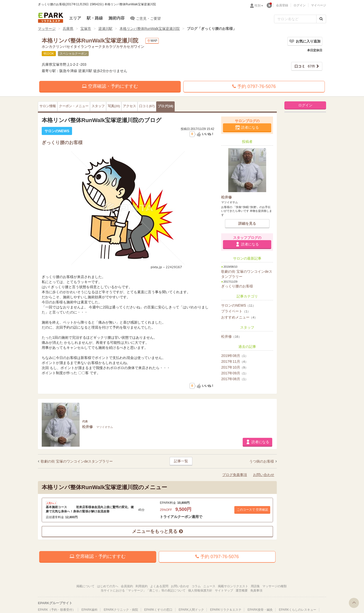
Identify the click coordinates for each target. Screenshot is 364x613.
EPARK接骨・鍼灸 (260, 610)
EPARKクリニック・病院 (121, 610)
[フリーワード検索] (295, 19)
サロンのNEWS (238, 305)
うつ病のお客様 (262, 461)
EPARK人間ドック (191, 610)
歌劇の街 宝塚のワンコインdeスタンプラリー (77, 461)
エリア (75, 18)
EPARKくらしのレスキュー (298, 610)
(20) (114, 106)
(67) (147, 106)
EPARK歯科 (89, 610)
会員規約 (127, 586)
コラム (196, 586)
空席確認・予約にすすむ (110, 86)
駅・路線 (95, 18)
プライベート (236, 311)
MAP (152, 41)
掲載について (85, 586)
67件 (305, 66)
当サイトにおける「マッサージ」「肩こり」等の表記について (143, 591)
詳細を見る (247, 223)
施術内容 (117, 18)
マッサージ (47, 29)
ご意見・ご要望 (145, 18)
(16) (165, 106)
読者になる (250, 127)
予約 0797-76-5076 (254, 86)
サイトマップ (224, 591)
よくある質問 (159, 586)
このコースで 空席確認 (252, 510)
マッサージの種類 (275, 586)
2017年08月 (234, 379)
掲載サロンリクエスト (233, 586)
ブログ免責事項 (235, 475)
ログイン (300, 5)
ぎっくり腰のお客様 (237, 286)
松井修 (231, 336)
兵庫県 (68, 29)
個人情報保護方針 (200, 591)
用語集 (255, 586)
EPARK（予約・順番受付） (57, 610)
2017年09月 (234, 373)
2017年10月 (234, 367)
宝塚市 (86, 29)
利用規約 (142, 586)
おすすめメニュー (239, 317)
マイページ (318, 5)
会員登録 (282, 5)
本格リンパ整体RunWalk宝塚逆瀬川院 (150, 29)
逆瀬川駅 (105, 29)
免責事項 (256, 591)
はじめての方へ (108, 586)
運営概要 (242, 591)
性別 (259, 6)
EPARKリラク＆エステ (51, 18)
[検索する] (321, 19)
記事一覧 (181, 461)
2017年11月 (234, 361)
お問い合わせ (264, 475)
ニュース (209, 586)
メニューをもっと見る (157, 531)
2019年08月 (234, 356)
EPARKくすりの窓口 (158, 610)
